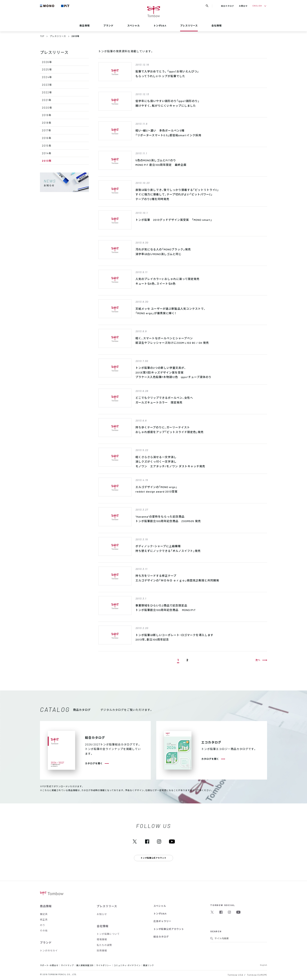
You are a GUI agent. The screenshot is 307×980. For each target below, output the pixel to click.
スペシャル (134, 25)
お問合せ (243, 6)
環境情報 (102, 939)
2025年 (47, 69)
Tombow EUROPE (257, 975)
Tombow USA (235, 975)
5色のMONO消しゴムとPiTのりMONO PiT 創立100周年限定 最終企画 (161, 162)
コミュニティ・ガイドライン (127, 965)
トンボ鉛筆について (108, 934)
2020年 (47, 108)
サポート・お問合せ (49, 965)
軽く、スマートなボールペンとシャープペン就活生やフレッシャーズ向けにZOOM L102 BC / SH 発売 (172, 340)
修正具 (44, 920)
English (264, 965)
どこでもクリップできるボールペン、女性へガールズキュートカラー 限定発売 (164, 400)
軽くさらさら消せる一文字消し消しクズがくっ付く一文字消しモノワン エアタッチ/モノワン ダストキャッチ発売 (170, 462)
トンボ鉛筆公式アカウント (169, 929)
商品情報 (85, 25)
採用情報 (102, 950)
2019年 (47, 115)
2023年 (47, 85)
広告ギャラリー (162, 921)
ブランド (108, 25)
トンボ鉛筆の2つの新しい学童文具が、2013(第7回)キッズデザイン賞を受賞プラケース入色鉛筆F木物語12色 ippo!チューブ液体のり (173, 372)
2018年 (47, 123)
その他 (44, 930)
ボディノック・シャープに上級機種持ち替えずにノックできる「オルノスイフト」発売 (168, 548)
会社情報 (217, 25)
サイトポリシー (104, 965)
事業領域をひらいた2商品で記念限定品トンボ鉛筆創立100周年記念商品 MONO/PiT (166, 608)
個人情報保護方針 (85, 965)
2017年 (47, 130)
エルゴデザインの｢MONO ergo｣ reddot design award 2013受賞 (157, 489)
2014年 (47, 153)
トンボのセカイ (49, 950)
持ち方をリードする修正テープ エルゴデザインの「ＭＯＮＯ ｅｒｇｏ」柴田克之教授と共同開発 (177, 578)
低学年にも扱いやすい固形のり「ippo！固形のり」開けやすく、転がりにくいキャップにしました (167, 103)
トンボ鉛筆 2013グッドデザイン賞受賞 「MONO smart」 (174, 220)
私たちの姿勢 (104, 945)
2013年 (47, 161)
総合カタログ (228, 6)
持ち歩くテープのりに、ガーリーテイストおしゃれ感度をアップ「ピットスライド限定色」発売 (170, 430)
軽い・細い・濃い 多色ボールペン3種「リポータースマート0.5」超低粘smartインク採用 (168, 133)
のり (42, 925)
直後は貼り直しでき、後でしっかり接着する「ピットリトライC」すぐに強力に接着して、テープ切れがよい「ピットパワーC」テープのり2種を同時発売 (177, 194)
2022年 (47, 92)
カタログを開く (94, 763)
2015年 (47, 146)
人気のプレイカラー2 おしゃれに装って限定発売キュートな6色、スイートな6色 (167, 281)
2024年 (47, 77)
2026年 (47, 62)
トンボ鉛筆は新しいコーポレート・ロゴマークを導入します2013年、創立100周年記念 (174, 637)
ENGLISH (257, 6)
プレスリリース (189, 25)
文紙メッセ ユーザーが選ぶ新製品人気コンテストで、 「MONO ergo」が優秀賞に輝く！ (171, 311)
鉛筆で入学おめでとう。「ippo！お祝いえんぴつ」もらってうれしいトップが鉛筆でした (167, 74)
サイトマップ (67, 965)
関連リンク (149, 965)
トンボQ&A (160, 25)
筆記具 (44, 914)
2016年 (47, 138)
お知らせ (102, 914)
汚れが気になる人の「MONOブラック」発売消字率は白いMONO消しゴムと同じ (163, 252)
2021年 (47, 100)
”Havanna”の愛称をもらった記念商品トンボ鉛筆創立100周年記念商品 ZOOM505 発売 (168, 519)
